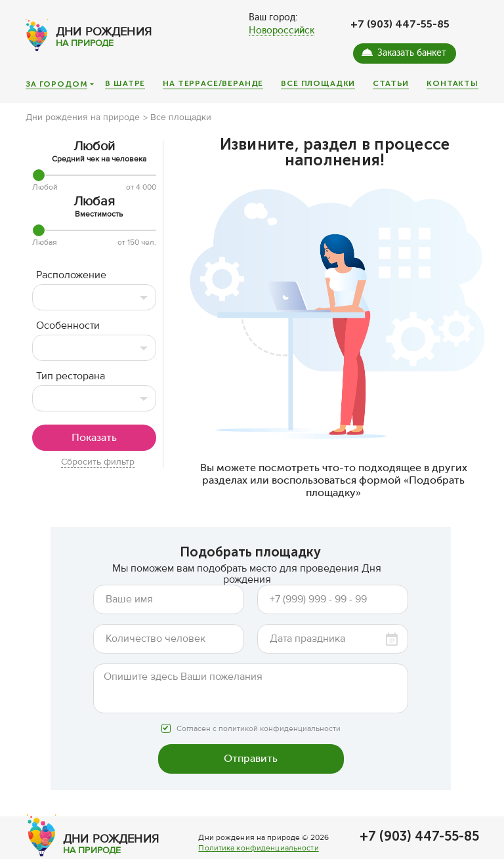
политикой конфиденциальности (280, 729)
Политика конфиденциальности (258, 848)
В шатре (125, 84)
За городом (56, 85)
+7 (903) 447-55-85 (400, 24)
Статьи (391, 84)
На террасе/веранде (213, 84)
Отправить (251, 758)
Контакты (452, 84)
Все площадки (318, 84)
